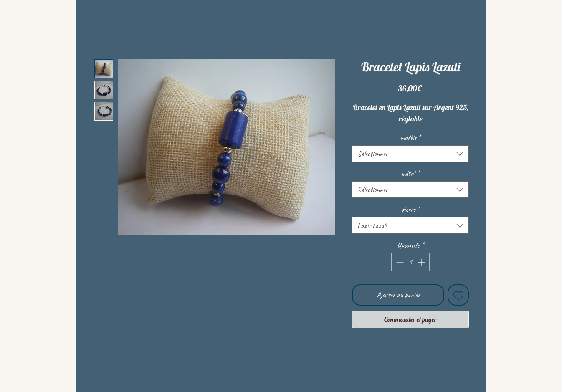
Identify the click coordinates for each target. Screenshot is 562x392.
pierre (411, 209)
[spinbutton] (410, 262)
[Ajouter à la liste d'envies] (458, 295)
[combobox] (410, 154)
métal (410, 173)
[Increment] (422, 262)
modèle (411, 137)
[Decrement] (399, 262)
